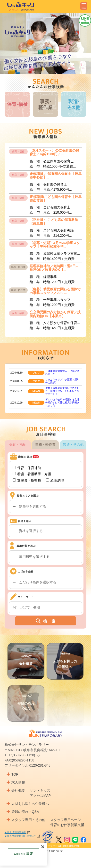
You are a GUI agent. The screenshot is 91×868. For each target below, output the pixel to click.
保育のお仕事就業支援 (67, 825)
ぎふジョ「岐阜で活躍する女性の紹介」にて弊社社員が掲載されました (62, 410)
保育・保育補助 (27, 475)
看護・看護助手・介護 (32, 481)
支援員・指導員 (27, 487)
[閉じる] (43, 847)
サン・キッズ (40, 790)
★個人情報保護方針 (16, 832)
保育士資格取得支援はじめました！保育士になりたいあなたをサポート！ (62, 398)
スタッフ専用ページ (66, 820)
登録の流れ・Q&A (25, 812)
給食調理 (55, 487)
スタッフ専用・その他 (28, 820)
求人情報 (18, 782)
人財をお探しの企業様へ (30, 804)
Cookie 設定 (23, 854)
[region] (23, 854)
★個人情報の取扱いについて (20, 836)
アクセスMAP (40, 796)
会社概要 (26, 667)
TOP (15, 774)
